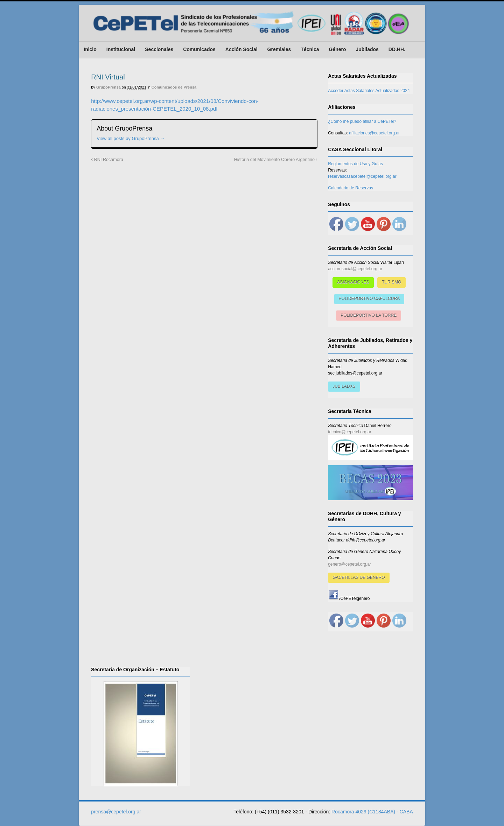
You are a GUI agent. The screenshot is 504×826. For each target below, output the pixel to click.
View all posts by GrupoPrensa (131, 139)
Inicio (90, 49)
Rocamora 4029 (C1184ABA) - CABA (372, 812)
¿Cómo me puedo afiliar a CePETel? (362, 121)
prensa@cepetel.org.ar (116, 812)
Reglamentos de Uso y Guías (355, 164)
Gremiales (279, 49)
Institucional (121, 49)
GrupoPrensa (108, 87)
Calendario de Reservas (351, 188)
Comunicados (199, 49)
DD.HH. (397, 49)
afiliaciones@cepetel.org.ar (374, 133)
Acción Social (241, 49)
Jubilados (367, 49)
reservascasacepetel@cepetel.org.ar (362, 176)
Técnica (310, 49)
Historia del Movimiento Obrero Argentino (276, 160)
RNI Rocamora (107, 160)
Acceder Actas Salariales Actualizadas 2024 (369, 91)
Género (337, 49)
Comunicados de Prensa (174, 87)
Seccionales (159, 49)
